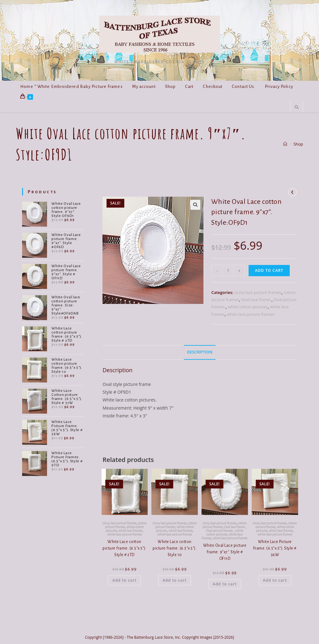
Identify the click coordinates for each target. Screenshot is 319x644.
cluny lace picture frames (258, 292)
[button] (195, 205)
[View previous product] (293, 192)
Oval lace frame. (256, 300)
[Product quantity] (228, 271)
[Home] (285, 144)
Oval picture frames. (220, 531)
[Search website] (297, 108)
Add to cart (269, 270)
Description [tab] (200, 352)
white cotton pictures (248, 307)
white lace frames (130, 531)
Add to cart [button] (124, 580)
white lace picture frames (251, 314)
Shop (298, 144)
